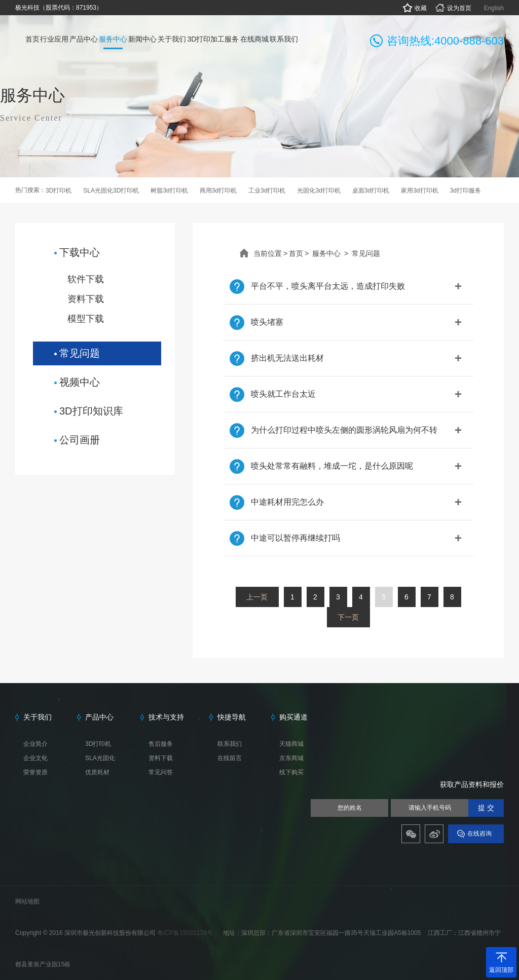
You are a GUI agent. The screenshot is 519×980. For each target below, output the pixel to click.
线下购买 (291, 772)
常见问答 (161, 772)
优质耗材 (97, 772)
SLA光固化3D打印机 (111, 191)
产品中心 (99, 717)
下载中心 (80, 252)
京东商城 (291, 758)
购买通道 (293, 717)
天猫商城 (291, 744)
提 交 (486, 808)
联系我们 (230, 744)
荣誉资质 (35, 772)
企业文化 (35, 758)
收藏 (414, 8)
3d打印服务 (466, 191)
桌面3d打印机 (371, 191)
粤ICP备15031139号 (186, 933)
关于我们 (38, 717)
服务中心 (326, 253)
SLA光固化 (100, 758)
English (494, 8)
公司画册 (80, 440)
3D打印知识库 (91, 411)
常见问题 (80, 353)
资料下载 (86, 299)
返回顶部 (501, 970)
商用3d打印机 (218, 191)
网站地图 (27, 901)
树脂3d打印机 (169, 191)
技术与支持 (166, 717)
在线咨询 (479, 834)
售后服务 (161, 744)
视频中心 (80, 382)
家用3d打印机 (419, 191)
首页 (296, 253)
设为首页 (453, 8)
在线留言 (230, 758)
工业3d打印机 (267, 191)
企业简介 (35, 744)
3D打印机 (59, 191)
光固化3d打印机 (319, 191)
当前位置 (268, 253)
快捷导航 (232, 717)
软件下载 (86, 279)
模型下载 (86, 319)
